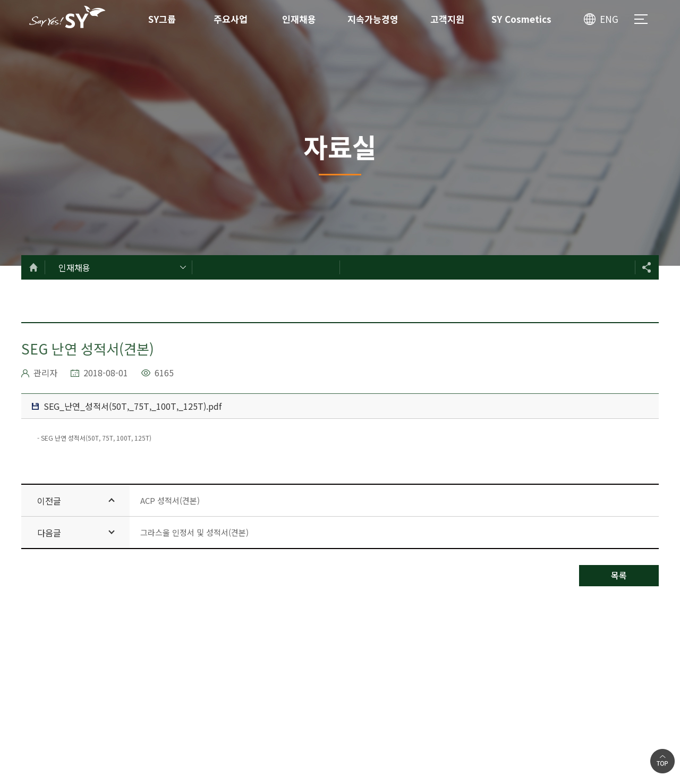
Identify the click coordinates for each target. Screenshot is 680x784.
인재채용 (299, 19)
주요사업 (231, 19)
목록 (619, 575)
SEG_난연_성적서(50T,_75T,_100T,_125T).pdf (127, 406)
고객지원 (447, 19)
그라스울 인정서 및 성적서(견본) (194, 532)
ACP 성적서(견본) (170, 500)
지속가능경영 (373, 19)
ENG (609, 19)
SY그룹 (162, 19)
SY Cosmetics (521, 19)
